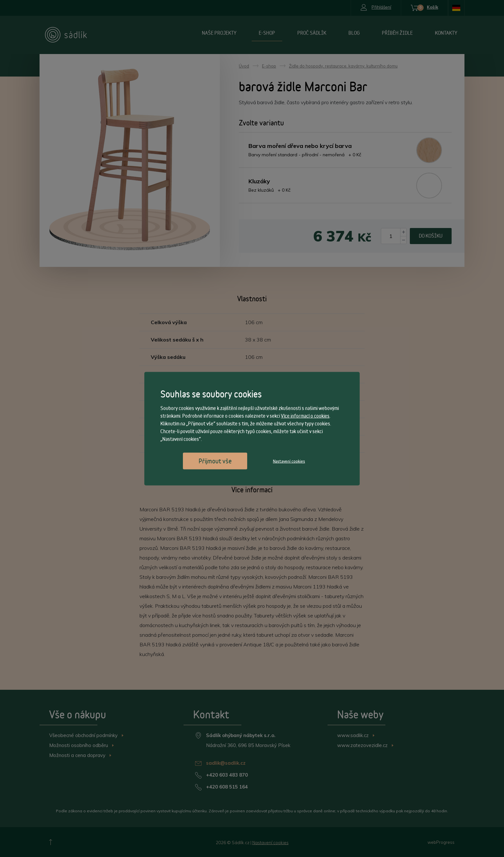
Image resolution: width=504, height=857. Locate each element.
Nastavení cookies (289, 461)
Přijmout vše (215, 461)
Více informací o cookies (305, 416)
